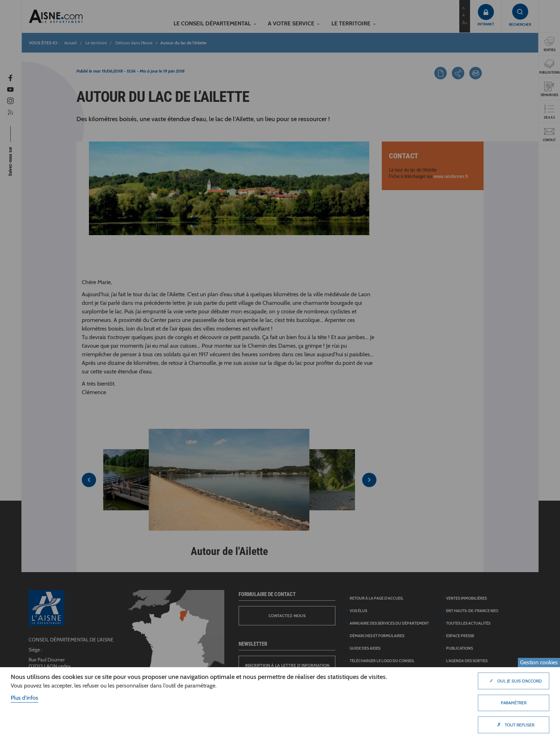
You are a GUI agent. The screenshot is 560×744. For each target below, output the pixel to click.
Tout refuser (514, 725)
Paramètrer (514, 703)
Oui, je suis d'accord (514, 681)
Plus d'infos (24, 698)
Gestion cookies (539, 662)
